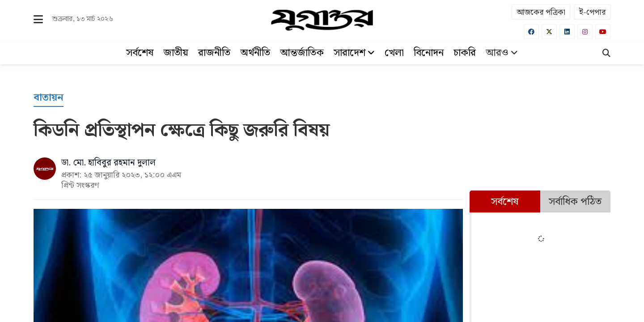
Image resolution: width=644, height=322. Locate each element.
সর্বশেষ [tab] (505, 202)
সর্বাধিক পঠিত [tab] (575, 202)
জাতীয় (176, 53)
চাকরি (465, 53)
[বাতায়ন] (49, 98)
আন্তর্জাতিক (302, 53)
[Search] (606, 54)
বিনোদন (429, 53)
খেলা (394, 53)
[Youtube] (603, 32)
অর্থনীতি (255, 53)
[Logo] (322, 20)
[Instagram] (585, 32)
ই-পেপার (592, 12)
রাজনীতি (214, 53)
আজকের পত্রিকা (541, 12)
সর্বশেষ (140, 53)
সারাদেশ (354, 53)
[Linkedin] (567, 32)
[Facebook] (531, 32)
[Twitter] (549, 32)
